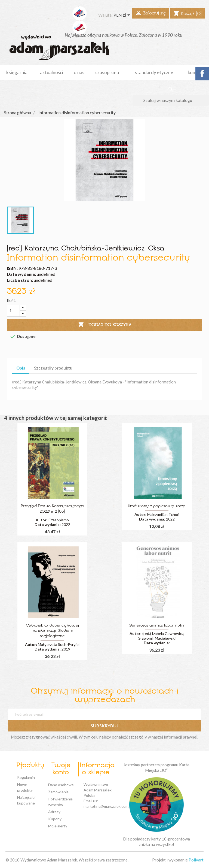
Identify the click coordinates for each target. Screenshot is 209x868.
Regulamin (26, 777)
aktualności (52, 72)
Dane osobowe (61, 785)
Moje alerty (58, 826)
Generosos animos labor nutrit (157, 626)
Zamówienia (58, 792)
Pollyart (196, 860)
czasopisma (107, 72)
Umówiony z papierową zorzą (157, 506)
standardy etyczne (154, 72)
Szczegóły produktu (53, 368)
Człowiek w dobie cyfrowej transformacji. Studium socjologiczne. (52, 631)
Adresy (54, 812)
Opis (21, 368)
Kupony (55, 819)
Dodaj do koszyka (105, 325)
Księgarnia (17, 72)
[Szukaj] (171, 100)
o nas (79, 72)
